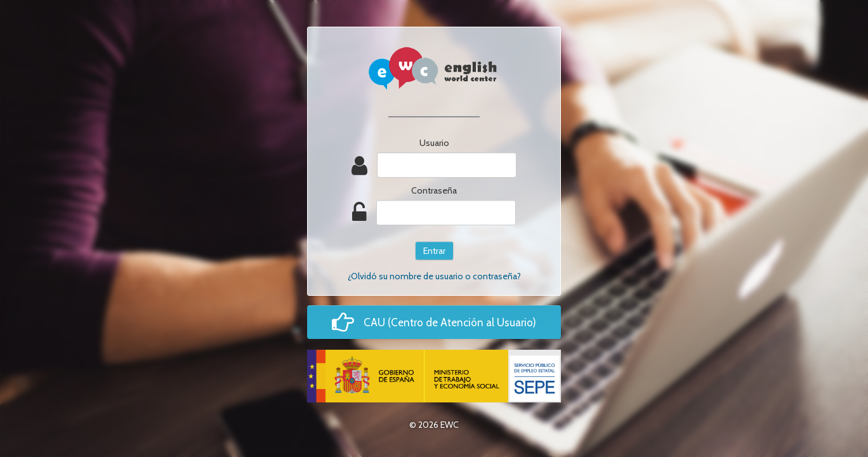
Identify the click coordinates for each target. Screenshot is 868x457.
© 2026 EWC (434, 425)
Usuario (434, 143)
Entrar (434, 251)
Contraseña (434, 190)
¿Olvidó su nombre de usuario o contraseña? (434, 276)
